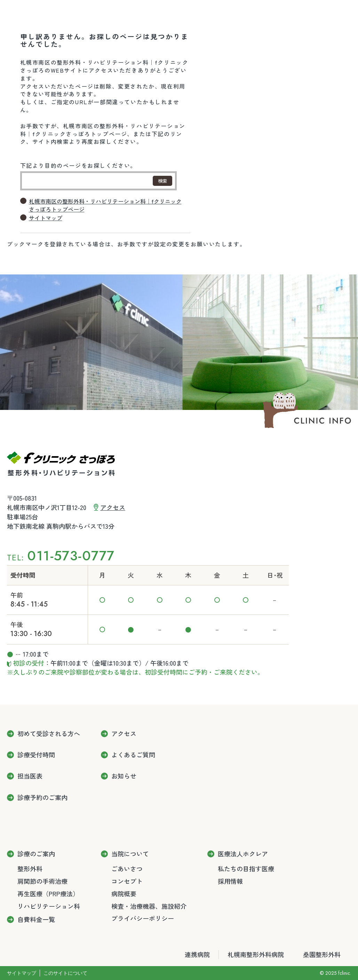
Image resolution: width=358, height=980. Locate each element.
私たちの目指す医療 (246, 868)
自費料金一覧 (36, 920)
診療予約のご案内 (42, 798)
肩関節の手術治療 (42, 881)
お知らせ (124, 776)
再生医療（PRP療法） (48, 893)
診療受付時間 (36, 755)
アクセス (113, 507)
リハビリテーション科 (49, 906)
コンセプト (127, 881)
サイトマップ (46, 218)
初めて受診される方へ (49, 734)
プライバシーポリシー (143, 918)
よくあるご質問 (133, 755)
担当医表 (30, 776)
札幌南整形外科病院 (256, 954)
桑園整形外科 (322, 954)
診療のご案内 (36, 854)
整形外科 (30, 868)
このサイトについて (65, 973)
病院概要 (124, 893)
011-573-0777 (71, 556)
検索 (162, 181)
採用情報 (230, 881)
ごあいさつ (127, 868)
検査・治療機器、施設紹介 (149, 906)
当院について (130, 854)
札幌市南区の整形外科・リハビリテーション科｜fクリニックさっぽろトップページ (105, 205)
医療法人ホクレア (243, 854)
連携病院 (197, 954)
